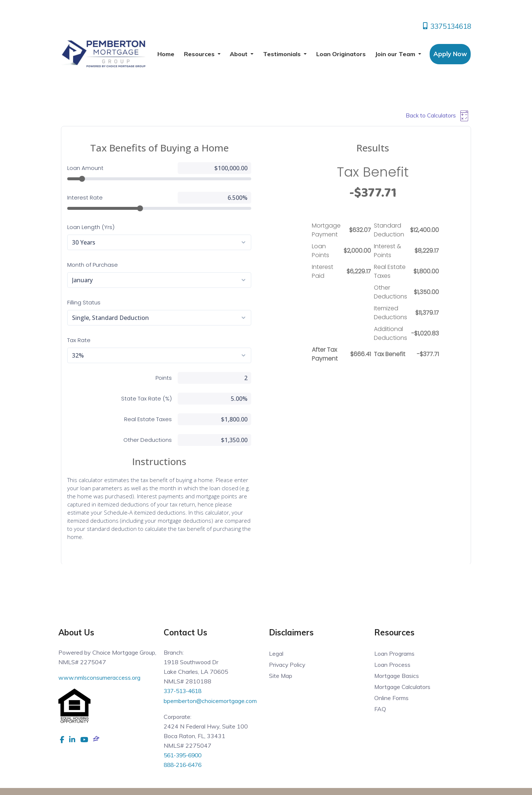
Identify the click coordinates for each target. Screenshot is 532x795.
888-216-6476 (185, 764)
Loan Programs (394, 654)
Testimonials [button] (283, 54)
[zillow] (96, 739)
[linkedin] (72, 739)
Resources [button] (200, 54)
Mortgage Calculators (403, 687)
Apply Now (450, 54)
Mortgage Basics (397, 676)
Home (166, 54)
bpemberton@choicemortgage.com (210, 700)
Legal (276, 654)
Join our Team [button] (396, 54)
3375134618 (446, 26)
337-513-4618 (185, 691)
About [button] (239, 54)
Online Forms (391, 698)
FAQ (380, 709)
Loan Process (392, 665)
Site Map (281, 676)
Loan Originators (341, 54)
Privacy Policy (288, 665)
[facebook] (62, 739)
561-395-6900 (185, 754)
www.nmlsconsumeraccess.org (99, 678)
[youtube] (84, 739)
